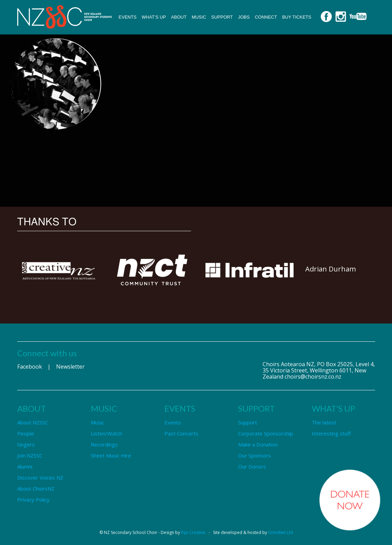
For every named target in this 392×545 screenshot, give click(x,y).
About (179, 17)
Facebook (30, 367)
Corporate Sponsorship (266, 433)
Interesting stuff (331, 433)
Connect (266, 17)
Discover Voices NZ (40, 477)
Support (222, 17)
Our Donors (252, 466)
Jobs (244, 17)
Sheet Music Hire (111, 455)
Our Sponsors (255, 455)
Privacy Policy (33, 500)
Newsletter (70, 367)
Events (128, 17)
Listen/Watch (107, 433)
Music (199, 17)
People (26, 433)
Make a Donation (258, 444)
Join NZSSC (30, 455)
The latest (324, 422)
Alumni (25, 466)
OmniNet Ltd (280, 532)
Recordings (104, 444)
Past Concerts (181, 433)
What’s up (154, 17)
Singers (26, 444)
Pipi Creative (193, 532)
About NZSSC (33, 422)
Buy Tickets (297, 17)
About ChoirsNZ (36, 489)
